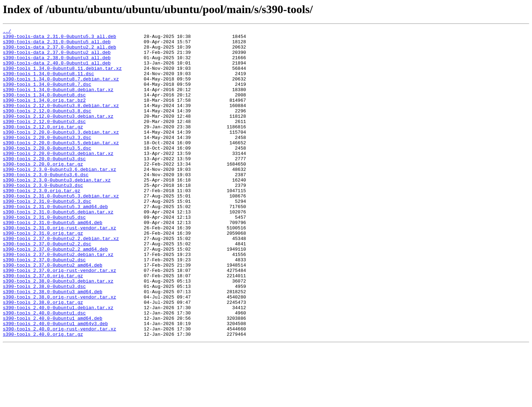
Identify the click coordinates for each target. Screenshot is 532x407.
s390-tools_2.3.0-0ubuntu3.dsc (43, 217)
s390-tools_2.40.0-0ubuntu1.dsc (44, 370)
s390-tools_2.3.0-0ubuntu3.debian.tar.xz (57, 211)
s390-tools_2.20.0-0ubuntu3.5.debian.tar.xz (61, 166)
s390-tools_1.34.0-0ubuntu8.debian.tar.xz (58, 102)
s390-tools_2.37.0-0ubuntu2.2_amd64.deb (55, 294)
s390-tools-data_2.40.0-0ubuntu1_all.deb (57, 70)
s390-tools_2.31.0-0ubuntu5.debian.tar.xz (58, 249)
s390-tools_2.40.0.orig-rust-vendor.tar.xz (60, 389)
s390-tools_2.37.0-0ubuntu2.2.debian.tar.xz (61, 281)
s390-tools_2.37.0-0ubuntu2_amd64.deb (53, 313)
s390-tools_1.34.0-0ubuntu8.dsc (44, 108)
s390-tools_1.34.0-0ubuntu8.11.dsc (48, 83)
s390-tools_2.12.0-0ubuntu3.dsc (44, 140)
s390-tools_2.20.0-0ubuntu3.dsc (44, 185)
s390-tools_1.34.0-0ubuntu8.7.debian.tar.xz (61, 89)
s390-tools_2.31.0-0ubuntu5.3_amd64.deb (55, 242)
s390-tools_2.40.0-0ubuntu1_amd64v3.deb (55, 383)
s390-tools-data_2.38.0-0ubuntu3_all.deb (57, 64)
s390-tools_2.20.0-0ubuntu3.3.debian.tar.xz (61, 153)
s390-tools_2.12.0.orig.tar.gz (43, 147)
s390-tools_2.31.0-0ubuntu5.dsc (44, 255)
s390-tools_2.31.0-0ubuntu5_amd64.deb (53, 262)
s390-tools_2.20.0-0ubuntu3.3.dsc (47, 160)
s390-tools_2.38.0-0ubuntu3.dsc (44, 338)
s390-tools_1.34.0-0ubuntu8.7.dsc (47, 96)
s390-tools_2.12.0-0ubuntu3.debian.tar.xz (58, 134)
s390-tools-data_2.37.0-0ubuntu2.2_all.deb (60, 51)
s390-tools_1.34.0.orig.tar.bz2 (44, 115)
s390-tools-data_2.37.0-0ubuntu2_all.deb (57, 57)
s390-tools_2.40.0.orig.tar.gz (43, 396)
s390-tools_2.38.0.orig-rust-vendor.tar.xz (60, 351)
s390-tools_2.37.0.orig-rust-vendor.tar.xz (60, 319)
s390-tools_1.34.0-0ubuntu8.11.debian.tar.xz (62, 77)
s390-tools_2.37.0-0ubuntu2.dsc (44, 306)
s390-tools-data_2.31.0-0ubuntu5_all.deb (57, 45)
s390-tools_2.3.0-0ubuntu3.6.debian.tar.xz (60, 198)
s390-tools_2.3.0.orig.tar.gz (41, 223)
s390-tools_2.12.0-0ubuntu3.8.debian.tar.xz (61, 121)
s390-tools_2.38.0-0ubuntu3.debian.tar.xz (58, 332)
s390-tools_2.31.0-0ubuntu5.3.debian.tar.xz (61, 230)
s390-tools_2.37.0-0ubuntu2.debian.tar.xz (58, 300)
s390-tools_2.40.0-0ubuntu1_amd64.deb (53, 377)
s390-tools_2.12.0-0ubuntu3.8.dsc (47, 128)
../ (7, 32)
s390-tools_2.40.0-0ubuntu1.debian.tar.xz (58, 364)
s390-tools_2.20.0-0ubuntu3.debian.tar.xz (58, 179)
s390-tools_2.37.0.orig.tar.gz (43, 325)
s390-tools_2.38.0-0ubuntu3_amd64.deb (53, 345)
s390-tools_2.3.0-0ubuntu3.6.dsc (46, 204)
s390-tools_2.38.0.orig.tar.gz (43, 357)
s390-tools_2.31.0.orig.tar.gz (43, 274)
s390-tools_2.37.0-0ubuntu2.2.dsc (47, 287)
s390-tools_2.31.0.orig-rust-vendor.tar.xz (60, 268)
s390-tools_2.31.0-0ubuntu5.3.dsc (47, 236)
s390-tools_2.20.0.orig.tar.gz (43, 191)
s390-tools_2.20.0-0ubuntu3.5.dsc (47, 172)
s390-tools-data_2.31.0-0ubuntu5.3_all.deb (60, 38)
